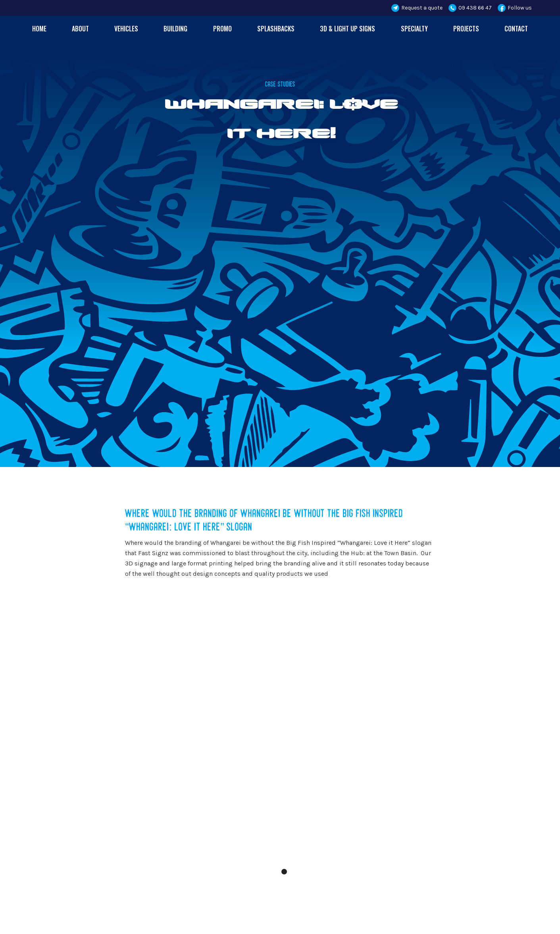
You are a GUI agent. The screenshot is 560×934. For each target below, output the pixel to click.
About (80, 29)
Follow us (520, 8)
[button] (296, 742)
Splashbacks (276, 29)
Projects (466, 29)
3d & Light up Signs (347, 29)
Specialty (414, 29)
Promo (222, 29)
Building (175, 29)
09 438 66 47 (475, 8)
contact (516, 29)
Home (39, 29)
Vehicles (126, 29)
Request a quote (422, 8)
